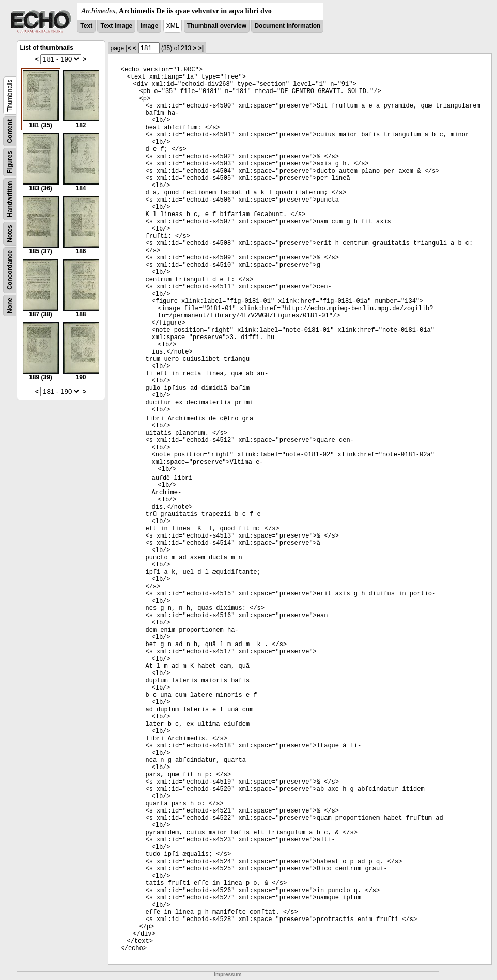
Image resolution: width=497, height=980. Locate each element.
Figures (10, 162)
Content (10, 131)
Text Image (116, 26)
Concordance (10, 270)
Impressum (228, 975)
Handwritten (10, 199)
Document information (287, 26)
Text (86, 26)
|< (129, 48)
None (10, 305)
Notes (10, 233)
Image (150, 26)
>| (201, 48)
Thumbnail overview (217, 26)
